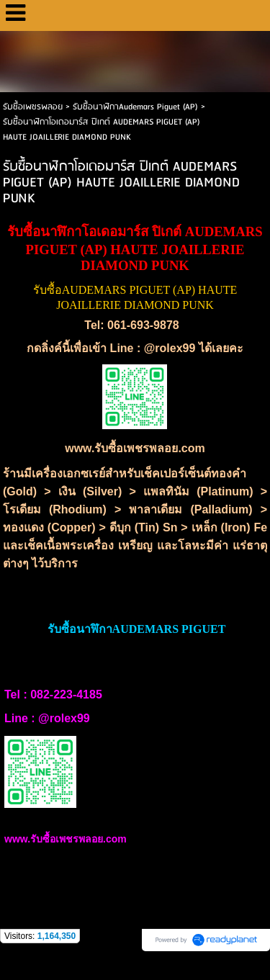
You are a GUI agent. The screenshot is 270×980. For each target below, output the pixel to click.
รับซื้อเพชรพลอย (33, 107)
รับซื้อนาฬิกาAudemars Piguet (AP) (135, 107)
